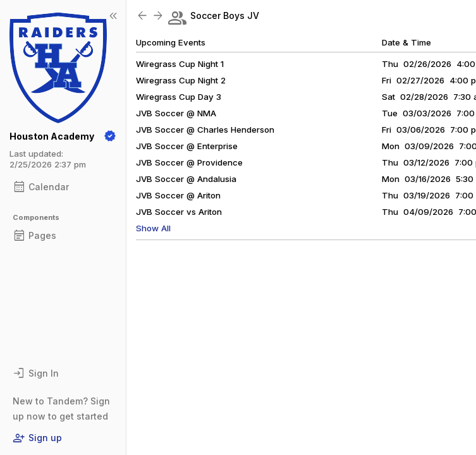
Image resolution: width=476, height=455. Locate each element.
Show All (153, 228)
